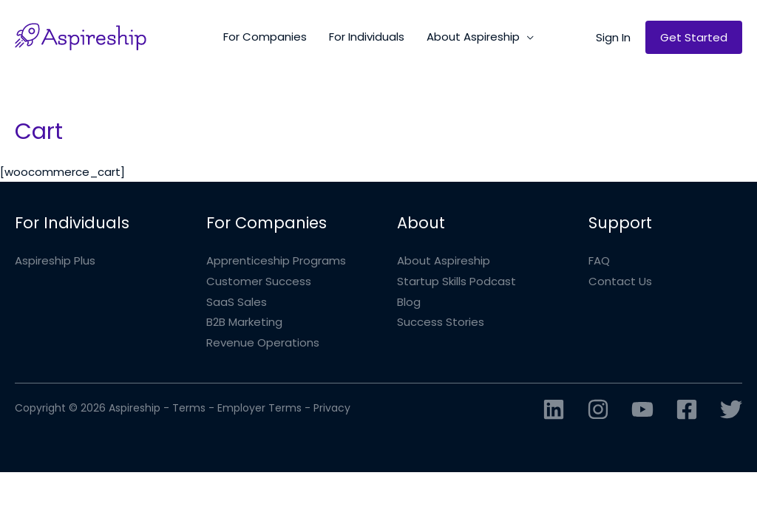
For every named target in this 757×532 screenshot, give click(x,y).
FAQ (599, 260)
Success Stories (441, 322)
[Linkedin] (554, 409)
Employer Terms (259, 408)
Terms (189, 408)
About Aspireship (444, 260)
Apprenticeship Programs (276, 260)
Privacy (332, 408)
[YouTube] (642, 409)
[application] (527, 37)
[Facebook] (687, 409)
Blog (409, 302)
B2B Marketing (244, 322)
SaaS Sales (237, 302)
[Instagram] (598, 409)
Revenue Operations (263, 342)
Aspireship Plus (55, 260)
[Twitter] (731, 409)
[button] (613, 37)
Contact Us (620, 281)
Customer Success (259, 281)
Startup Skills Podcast (456, 281)
